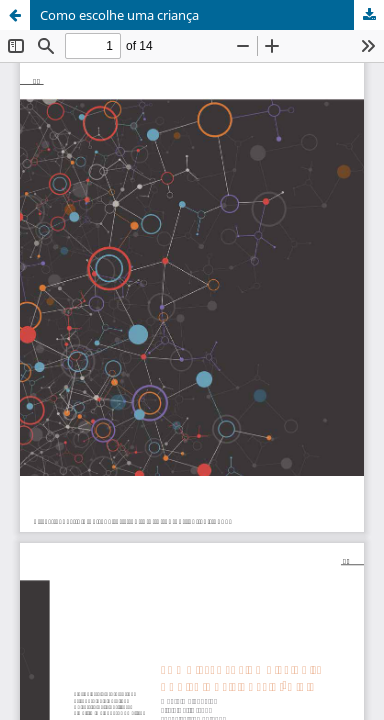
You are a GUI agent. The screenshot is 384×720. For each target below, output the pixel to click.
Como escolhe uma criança (119, 15)
